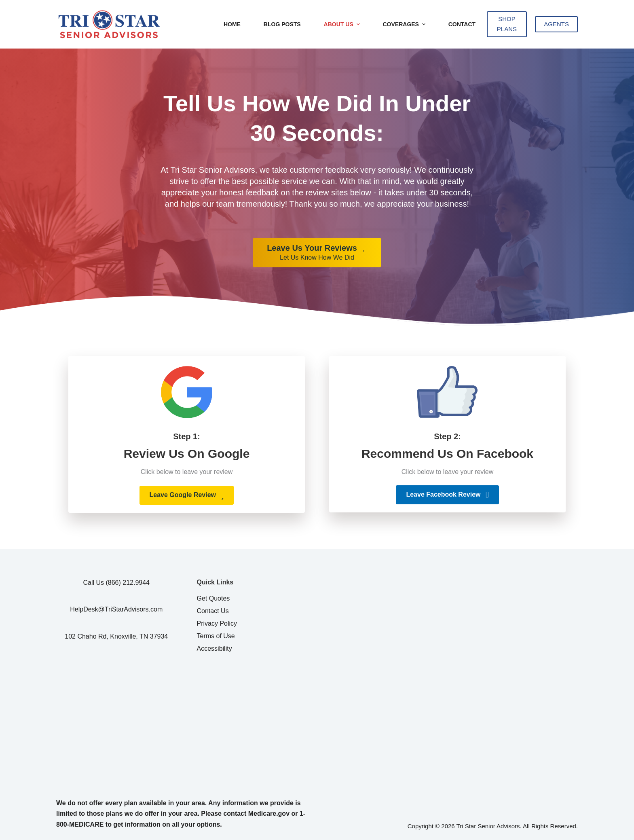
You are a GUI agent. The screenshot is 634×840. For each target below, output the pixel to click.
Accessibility (215, 649)
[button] (187, 495)
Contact (462, 24)
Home (232, 24)
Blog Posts (282, 24)
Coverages (405, 24)
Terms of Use (216, 636)
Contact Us (213, 611)
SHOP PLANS (507, 24)
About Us (343, 24)
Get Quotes (213, 598)
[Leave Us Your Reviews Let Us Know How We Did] (317, 253)
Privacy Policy (217, 623)
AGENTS (556, 24)
